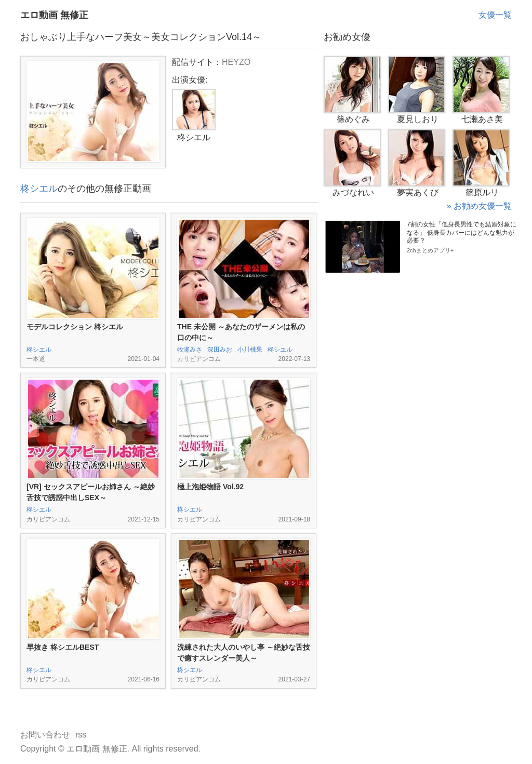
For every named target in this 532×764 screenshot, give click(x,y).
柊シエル (39, 189)
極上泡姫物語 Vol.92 (210, 487)
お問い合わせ (45, 735)
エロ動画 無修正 (54, 15)
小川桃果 (250, 350)
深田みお (220, 350)
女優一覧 (495, 15)
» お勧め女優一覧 (479, 206)
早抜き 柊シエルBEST (63, 647)
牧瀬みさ (190, 350)
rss (81, 735)
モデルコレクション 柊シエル (75, 327)
